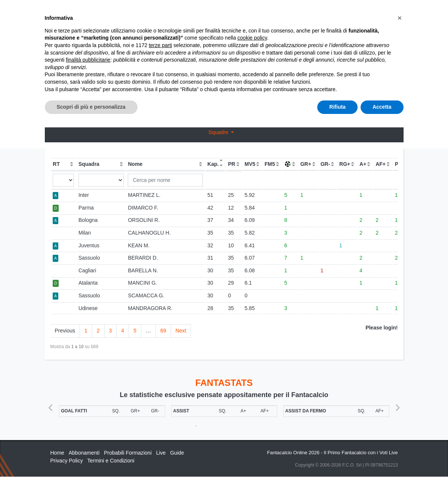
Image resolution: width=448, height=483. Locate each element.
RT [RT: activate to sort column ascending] (56, 164)
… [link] (148, 331)
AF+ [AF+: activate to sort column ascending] (381, 164)
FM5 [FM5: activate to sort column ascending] (270, 164)
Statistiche (85, 30)
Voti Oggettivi (206, 91)
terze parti (160, 401)
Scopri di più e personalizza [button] (91, 462)
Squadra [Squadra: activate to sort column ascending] (89, 164)
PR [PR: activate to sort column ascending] (231, 164)
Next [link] (181, 331)
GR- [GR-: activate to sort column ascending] (325, 164)
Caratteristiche (326, 12)
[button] (400, 374)
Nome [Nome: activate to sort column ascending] (135, 164)
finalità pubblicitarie (88, 415)
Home (57, 30)
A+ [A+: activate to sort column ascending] (363, 164)
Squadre (219, 132)
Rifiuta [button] (337, 462)
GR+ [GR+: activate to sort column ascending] (306, 164)
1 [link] (86, 331)
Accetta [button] (382, 462)
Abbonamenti (277, 12)
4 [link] (123, 331)
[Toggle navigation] (364, 12)
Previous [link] (65, 331)
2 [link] (98, 331)
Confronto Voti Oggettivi (306, 91)
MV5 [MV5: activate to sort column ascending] (250, 164)
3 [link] (111, 331)
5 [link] (135, 331)
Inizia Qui (239, 12)
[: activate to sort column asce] (290, 164)
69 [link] (163, 331)
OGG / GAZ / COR (122, 91)
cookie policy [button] (252, 394)
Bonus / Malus (224, 104)
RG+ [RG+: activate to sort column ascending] (345, 164)
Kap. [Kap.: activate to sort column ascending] (213, 164)
